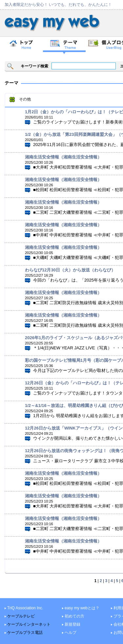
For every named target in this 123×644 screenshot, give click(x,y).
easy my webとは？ (82, 608)
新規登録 (72, 624)
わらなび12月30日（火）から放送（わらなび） (70, 270)
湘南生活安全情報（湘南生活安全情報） (63, 157)
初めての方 (74, 616)
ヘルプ (71, 633)
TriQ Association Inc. (25, 608)
